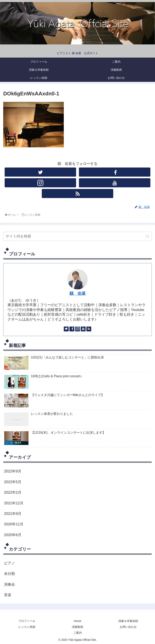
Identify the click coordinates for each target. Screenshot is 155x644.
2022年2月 (13, 492)
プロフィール (27, 621)
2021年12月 (14, 503)
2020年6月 (13, 535)
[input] (77, 236)
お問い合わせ (128, 627)
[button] (148, 236)
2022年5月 (13, 482)
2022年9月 (13, 471)
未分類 (9, 574)
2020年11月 (14, 524)
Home (77, 621)
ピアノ (9, 563)
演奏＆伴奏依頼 (128, 621)
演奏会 (9, 584)
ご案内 (77, 633)
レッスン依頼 (27, 627)
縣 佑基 (77, 293)
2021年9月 (13, 514)
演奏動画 (77, 627)
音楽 (8, 595)
